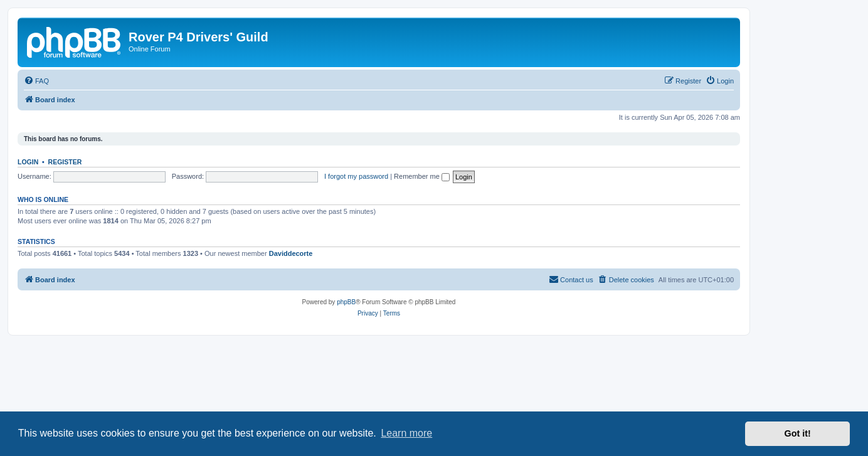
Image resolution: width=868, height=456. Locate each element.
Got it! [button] (798, 433)
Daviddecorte (291, 253)
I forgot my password (356, 176)
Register (65, 162)
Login (28, 162)
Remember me (422, 176)
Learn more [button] (406, 433)
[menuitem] (36, 81)
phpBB (346, 302)
